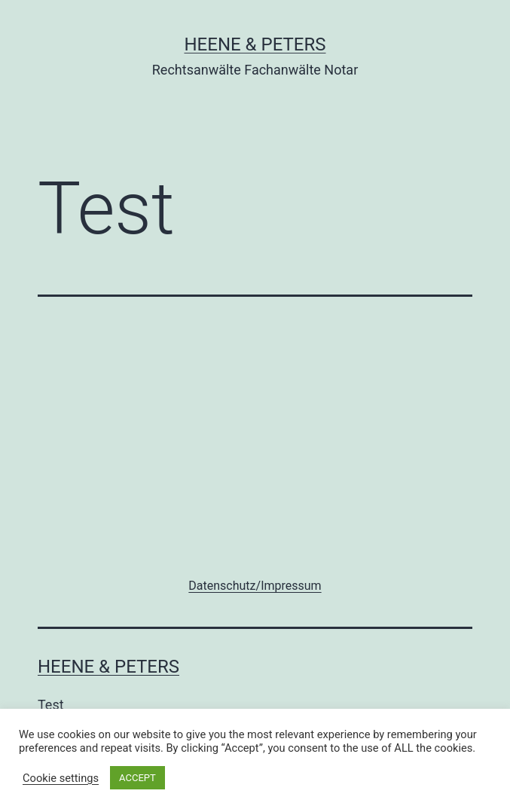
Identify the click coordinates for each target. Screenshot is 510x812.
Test (51, 705)
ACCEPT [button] (137, 778)
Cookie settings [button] (61, 778)
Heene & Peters (255, 44)
